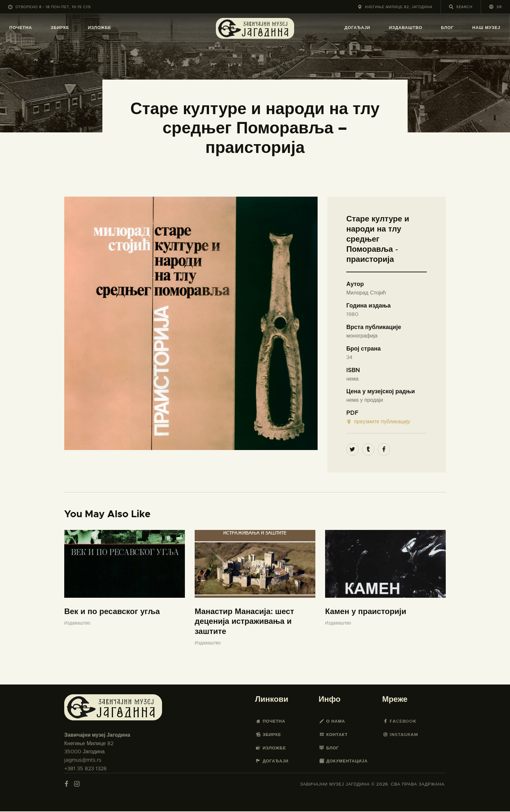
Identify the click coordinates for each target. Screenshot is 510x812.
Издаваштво (77, 624)
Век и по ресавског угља (112, 612)
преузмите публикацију (378, 422)
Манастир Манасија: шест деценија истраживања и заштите (244, 622)
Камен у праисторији (366, 612)
